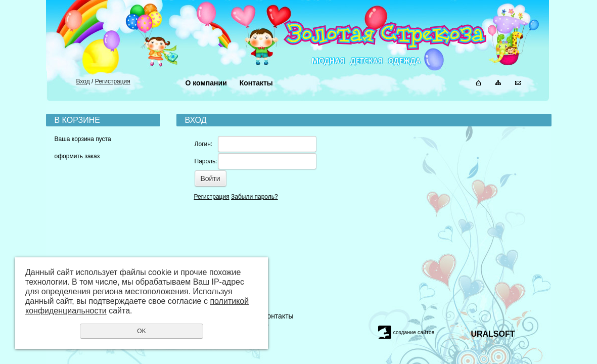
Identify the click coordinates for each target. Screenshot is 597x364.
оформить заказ (77, 156)
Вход (83, 81)
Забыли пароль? (255, 197)
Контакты (256, 83)
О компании (206, 83)
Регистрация (113, 81)
